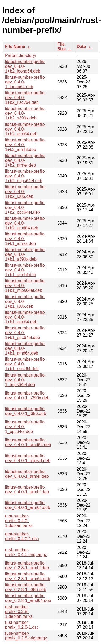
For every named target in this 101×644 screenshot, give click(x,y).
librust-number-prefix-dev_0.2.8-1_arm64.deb (28, 576)
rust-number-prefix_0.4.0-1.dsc (22, 536)
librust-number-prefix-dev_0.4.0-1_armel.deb (27, 474)
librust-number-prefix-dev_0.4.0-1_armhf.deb (27, 489)
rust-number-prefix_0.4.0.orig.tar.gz (26, 552)
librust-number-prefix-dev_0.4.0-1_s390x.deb (27, 395)
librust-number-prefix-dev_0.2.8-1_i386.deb (26, 587)
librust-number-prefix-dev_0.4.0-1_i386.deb (26, 411)
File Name (15, 46)
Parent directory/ (21, 55)
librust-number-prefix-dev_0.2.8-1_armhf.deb (27, 565)
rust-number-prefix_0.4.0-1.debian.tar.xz (19, 521)
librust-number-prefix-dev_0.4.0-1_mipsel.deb (28, 458)
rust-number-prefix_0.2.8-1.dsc (22, 625)
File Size (62, 46)
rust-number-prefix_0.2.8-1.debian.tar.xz (19, 612)
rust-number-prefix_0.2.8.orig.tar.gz (26, 636)
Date (81, 46)
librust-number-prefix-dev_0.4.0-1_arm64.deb (28, 505)
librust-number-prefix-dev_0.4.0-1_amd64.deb (28, 442)
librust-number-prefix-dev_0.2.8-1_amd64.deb (28, 598)
